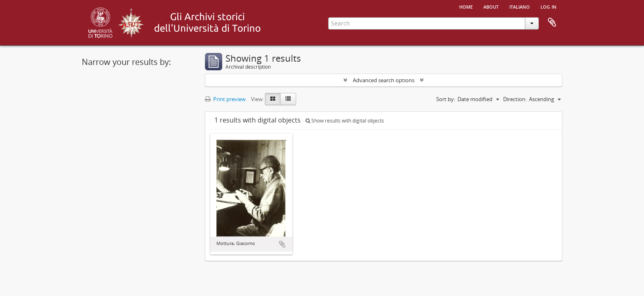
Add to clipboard (282, 244)
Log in (549, 6)
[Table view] (288, 99)
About (491, 6)
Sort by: (446, 99)
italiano (520, 6)
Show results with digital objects (345, 121)
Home (466, 6)
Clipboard (552, 23)
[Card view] (273, 99)
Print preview (225, 99)
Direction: (515, 99)
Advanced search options (384, 80)
